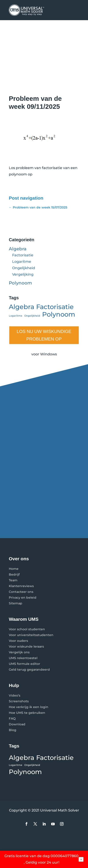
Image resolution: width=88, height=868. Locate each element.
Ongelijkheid (24, 268)
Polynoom (20, 283)
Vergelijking (23, 274)
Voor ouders (18, 641)
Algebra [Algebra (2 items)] (22, 307)
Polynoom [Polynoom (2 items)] (59, 314)
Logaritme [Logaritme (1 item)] (16, 316)
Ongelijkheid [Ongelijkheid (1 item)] (32, 316)
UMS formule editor (24, 664)
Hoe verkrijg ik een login (29, 707)
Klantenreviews (21, 586)
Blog (13, 730)
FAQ (12, 718)
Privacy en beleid (23, 597)
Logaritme (22, 262)
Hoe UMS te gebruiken (27, 713)
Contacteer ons (21, 592)
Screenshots (19, 701)
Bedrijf (14, 574)
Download (17, 724)
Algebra (18, 249)
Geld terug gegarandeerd (29, 669)
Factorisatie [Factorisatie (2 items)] (55, 307)
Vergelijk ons (19, 652)
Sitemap (16, 603)
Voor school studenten (27, 629)
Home (14, 569)
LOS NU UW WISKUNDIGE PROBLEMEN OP (44, 335)
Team (13, 580)
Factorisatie (23, 255)
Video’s (15, 695)
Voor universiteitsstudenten (31, 635)
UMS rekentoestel (23, 658)
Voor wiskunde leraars (26, 646)
